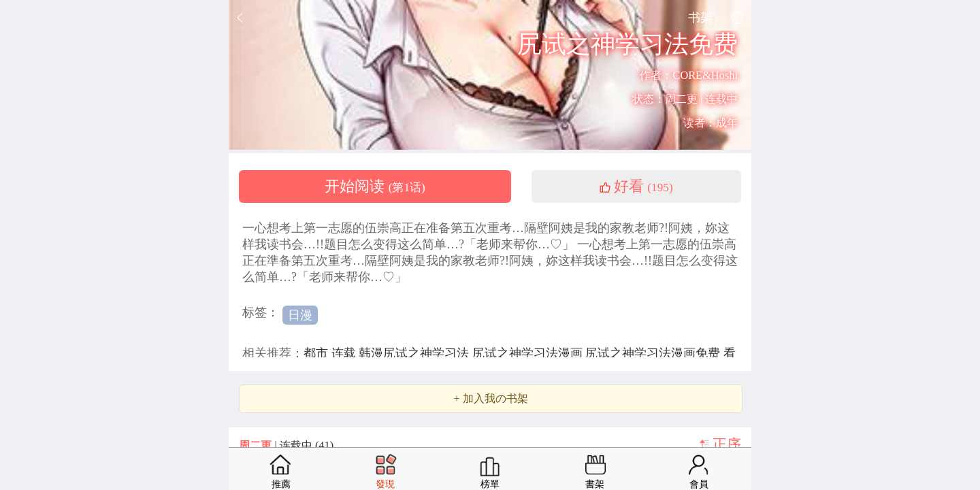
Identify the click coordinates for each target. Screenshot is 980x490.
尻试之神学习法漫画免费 (654, 353)
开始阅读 (375, 186)
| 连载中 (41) (286, 445)
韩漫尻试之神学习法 (415, 353)
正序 (727, 444)
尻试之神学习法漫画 (529, 353)
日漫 (300, 315)
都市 (317, 353)
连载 (345, 353)
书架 (700, 17)
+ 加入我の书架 (490, 399)
